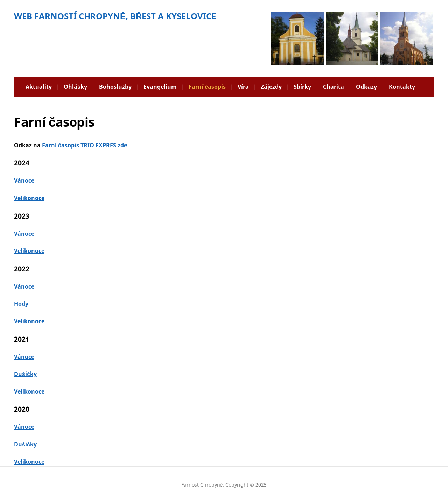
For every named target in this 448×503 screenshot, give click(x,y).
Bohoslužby (115, 87)
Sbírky (302, 87)
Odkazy (366, 87)
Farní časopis (207, 87)
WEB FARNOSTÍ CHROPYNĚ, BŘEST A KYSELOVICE (115, 16)
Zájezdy (271, 87)
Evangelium (160, 87)
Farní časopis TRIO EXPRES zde (85, 145)
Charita (334, 87)
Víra (243, 87)
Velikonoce (29, 198)
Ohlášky (75, 87)
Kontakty (402, 87)
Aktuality (39, 87)
